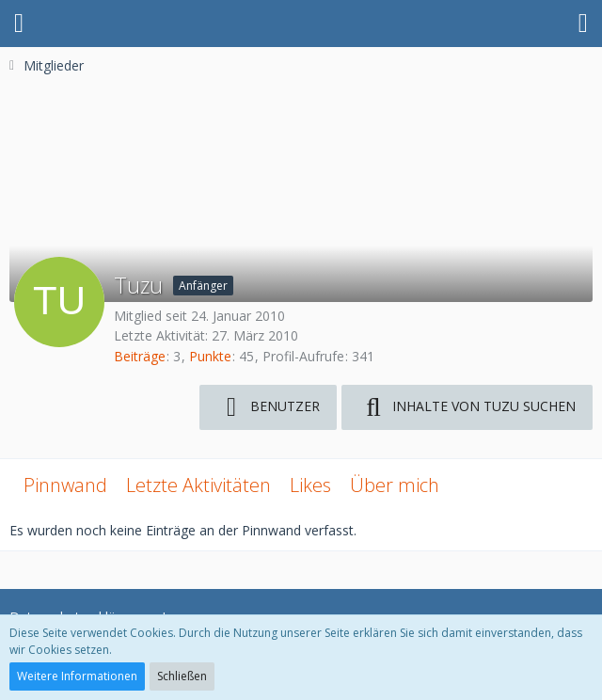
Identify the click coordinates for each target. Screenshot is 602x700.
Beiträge (140, 356)
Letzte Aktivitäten (198, 485)
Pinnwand (65, 485)
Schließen (182, 676)
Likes (310, 485)
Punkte (210, 356)
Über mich (395, 485)
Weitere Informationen (77, 676)
